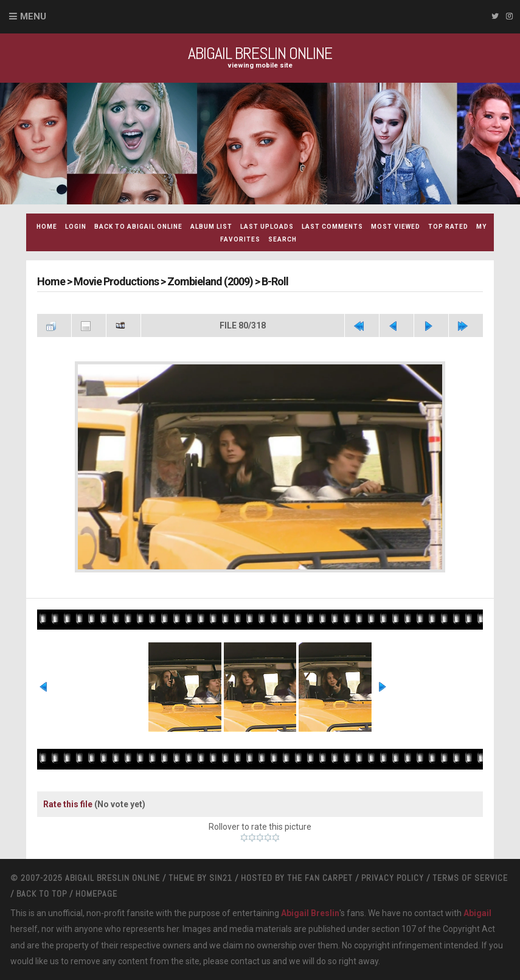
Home (47, 227)
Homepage (96, 894)
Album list (211, 227)
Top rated (448, 227)
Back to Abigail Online (138, 227)
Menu (33, 16)
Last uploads (267, 227)
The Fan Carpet (320, 878)
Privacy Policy (393, 878)
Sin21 (221, 878)
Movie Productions (116, 281)
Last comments (332, 227)
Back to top (42, 894)
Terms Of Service (470, 878)
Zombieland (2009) (210, 281)
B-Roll (275, 281)
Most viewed (396, 227)
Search (283, 239)
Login (76, 227)
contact (245, 961)
